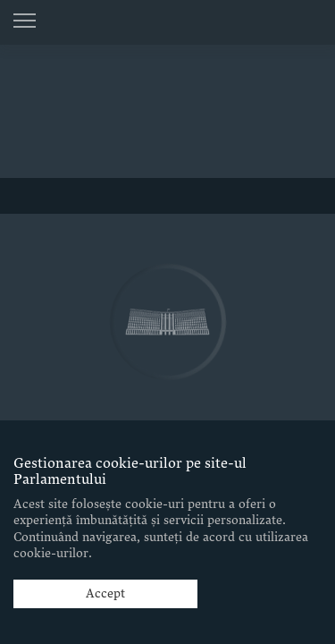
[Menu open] (25, 21)
